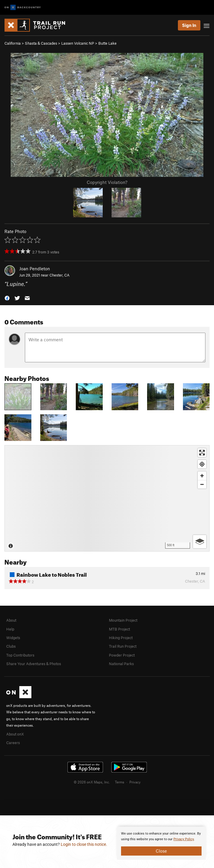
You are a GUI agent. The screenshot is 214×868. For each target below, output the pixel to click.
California (13, 43)
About (11, 620)
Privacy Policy (184, 839)
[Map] (107, 498)
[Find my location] (202, 464)
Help (10, 629)
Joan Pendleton (35, 269)
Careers (13, 743)
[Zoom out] (202, 484)
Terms (120, 782)
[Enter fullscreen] (202, 453)
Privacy (135, 782)
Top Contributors (20, 655)
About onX (15, 734)
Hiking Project (121, 638)
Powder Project (122, 655)
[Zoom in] (202, 476)
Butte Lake (107, 43)
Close (161, 851)
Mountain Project (123, 620)
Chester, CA (59, 275)
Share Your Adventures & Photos (34, 664)
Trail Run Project (123, 646)
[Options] (200, 542)
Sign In (189, 25)
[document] (161, 843)
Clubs (11, 646)
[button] (7, 298)
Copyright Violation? (107, 182)
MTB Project (119, 629)
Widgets (13, 638)
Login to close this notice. (84, 844)
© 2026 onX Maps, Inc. (92, 782)
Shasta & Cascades (41, 43)
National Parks (121, 664)
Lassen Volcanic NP (78, 43)
